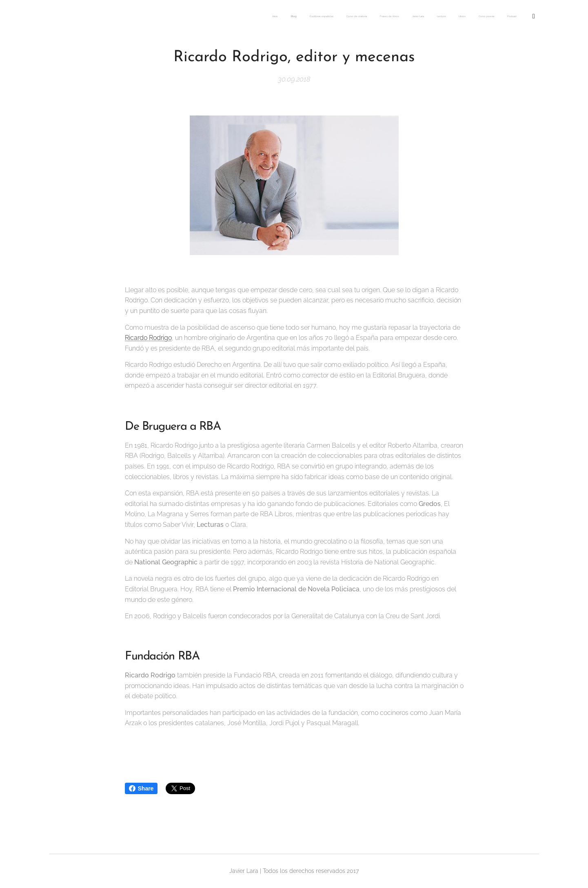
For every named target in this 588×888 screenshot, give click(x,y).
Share (141, 788)
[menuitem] (398, 17)
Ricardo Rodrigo (148, 338)
